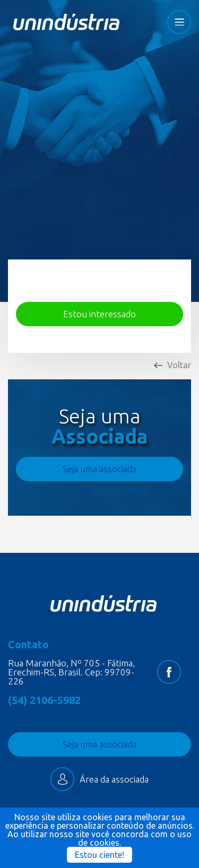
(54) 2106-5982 (44, 700)
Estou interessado (99, 314)
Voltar (179, 365)
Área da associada (99, 779)
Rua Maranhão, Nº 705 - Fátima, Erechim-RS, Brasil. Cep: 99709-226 (71, 672)
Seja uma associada (99, 469)
